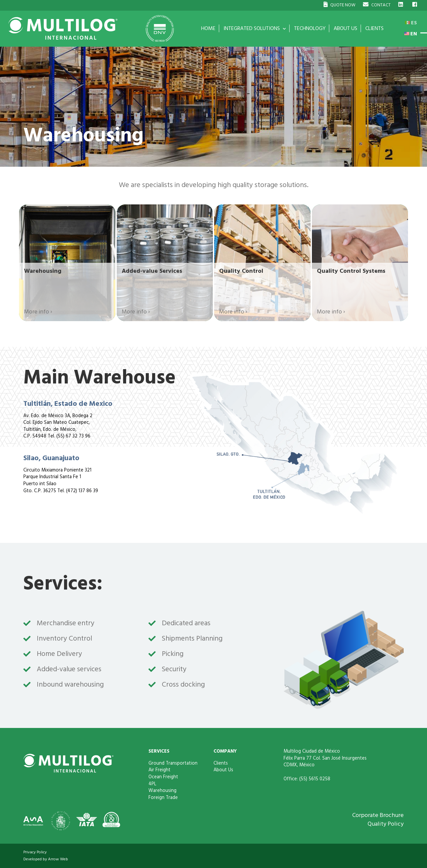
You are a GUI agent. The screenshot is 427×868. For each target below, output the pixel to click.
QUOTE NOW (339, 5)
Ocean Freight (163, 777)
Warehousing (162, 791)
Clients (221, 763)
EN (411, 34)
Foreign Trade (163, 798)
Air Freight (159, 770)
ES (411, 23)
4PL (152, 784)
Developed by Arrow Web (46, 859)
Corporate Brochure (378, 815)
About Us (223, 770)
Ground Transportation (173, 763)
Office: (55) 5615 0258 (307, 779)
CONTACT (377, 5)
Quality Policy (386, 824)
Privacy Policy (35, 852)
